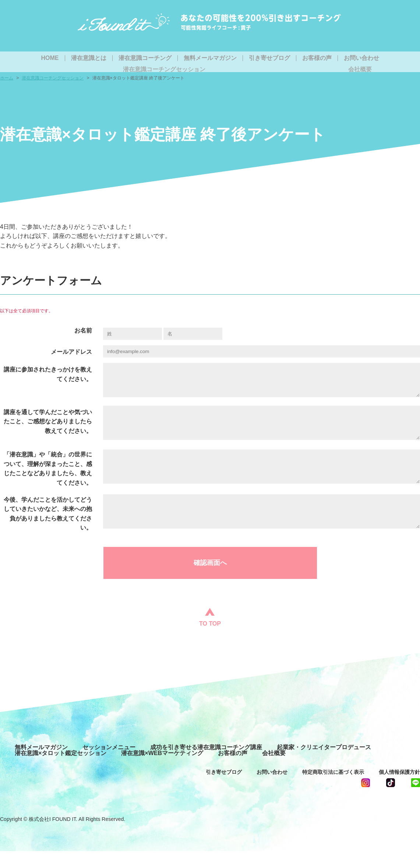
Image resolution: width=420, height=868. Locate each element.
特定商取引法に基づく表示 (333, 789)
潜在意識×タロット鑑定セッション (61, 770)
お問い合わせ (361, 58)
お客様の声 (317, 58)
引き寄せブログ (269, 58)
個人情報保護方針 (399, 789)
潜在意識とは (89, 58)
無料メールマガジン (210, 58)
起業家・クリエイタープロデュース (324, 764)
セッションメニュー (109, 764)
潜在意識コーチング (145, 58)
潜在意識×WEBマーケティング (162, 770)
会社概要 (274, 770)
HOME (50, 58)
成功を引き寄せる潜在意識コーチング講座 (206, 764)
